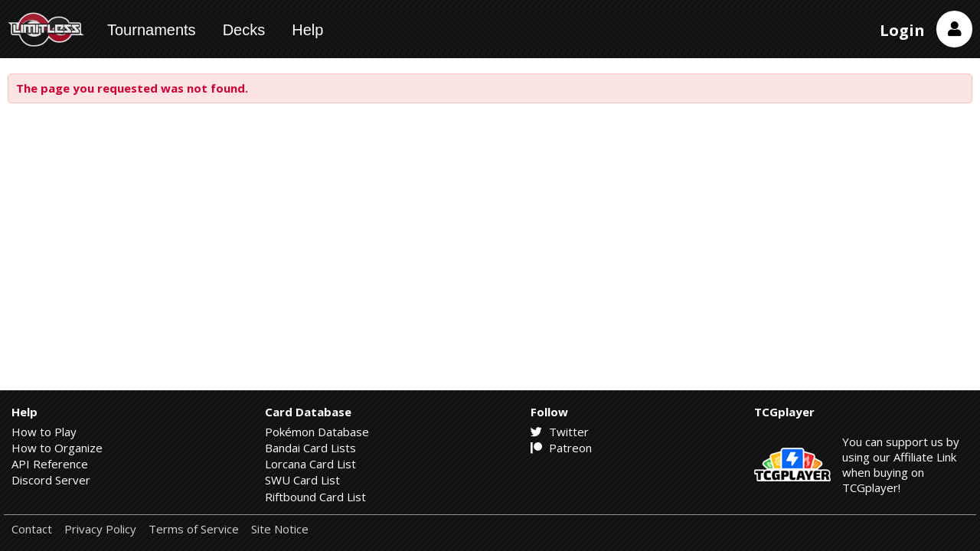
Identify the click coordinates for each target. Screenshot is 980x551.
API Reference (50, 464)
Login (902, 30)
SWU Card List (302, 480)
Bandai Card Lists (310, 448)
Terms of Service (194, 529)
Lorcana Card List (310, 464)
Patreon (561, 448)
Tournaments (152, 30)
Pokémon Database (317, 432)
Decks (244, 30)
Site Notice (280, 529)
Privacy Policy (100, 529)
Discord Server (51, 480)
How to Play (44, 432)
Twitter (560, 432)
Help (307, 30)
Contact (32, 529)
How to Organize (57, 448)
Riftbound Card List (315, 497)
